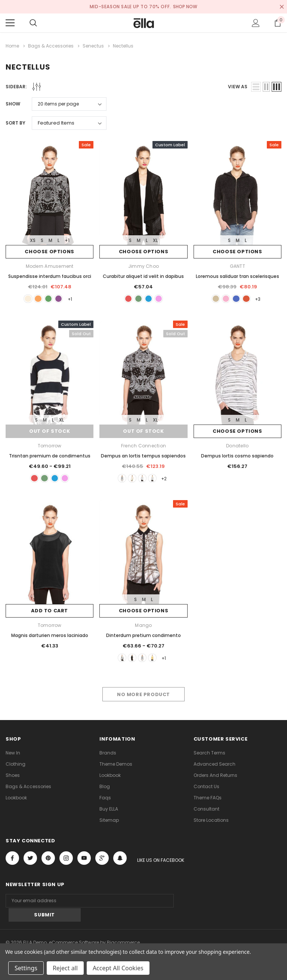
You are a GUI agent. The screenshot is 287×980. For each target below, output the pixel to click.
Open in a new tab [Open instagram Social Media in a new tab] (66, 862)
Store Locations (211, 824)
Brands (108, 757)
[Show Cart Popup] (278, 23)
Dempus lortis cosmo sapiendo (237, 457)
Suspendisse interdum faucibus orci (50, 276)
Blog (105, 790)
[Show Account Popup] (256, 23)
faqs (105, 801)
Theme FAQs (208, 801)
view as (238, 86)
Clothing (16, 768)
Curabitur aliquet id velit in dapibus (143, 276)
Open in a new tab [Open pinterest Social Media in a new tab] (48, 862)
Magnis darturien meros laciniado (50, 638)
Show (13, 103)
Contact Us (206, 790)
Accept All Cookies (118, 968)
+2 (169, 480)
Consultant (206, 813)
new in (13, 757)
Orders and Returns (215, 779)
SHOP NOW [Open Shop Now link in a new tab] (186, 7)
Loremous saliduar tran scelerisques (237, 276)
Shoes (13, 779)
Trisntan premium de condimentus (50, 457)
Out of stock (50, 433)
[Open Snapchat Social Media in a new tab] (120, 862)
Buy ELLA (109, 813)
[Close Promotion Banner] (282, 7)
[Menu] (10, 23)
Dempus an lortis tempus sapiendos (143, 457)
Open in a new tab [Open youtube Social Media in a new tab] (84, 862)
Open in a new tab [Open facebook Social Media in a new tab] (12, 862)
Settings (26, 968)
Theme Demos (116, 768)
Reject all (65, 968)
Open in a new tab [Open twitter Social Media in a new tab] (30, 862)
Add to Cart (50, 613)
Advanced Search (215, 768)
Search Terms (209, 757)
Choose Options (49, 252)
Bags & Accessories (28, 790)
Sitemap (109, 824)
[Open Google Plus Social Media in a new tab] (102, 862)
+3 (263, 299)
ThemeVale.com (115, 942)
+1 (67, 240)
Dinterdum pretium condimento (143, 638)
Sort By (16, 122)
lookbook (16, 801)
